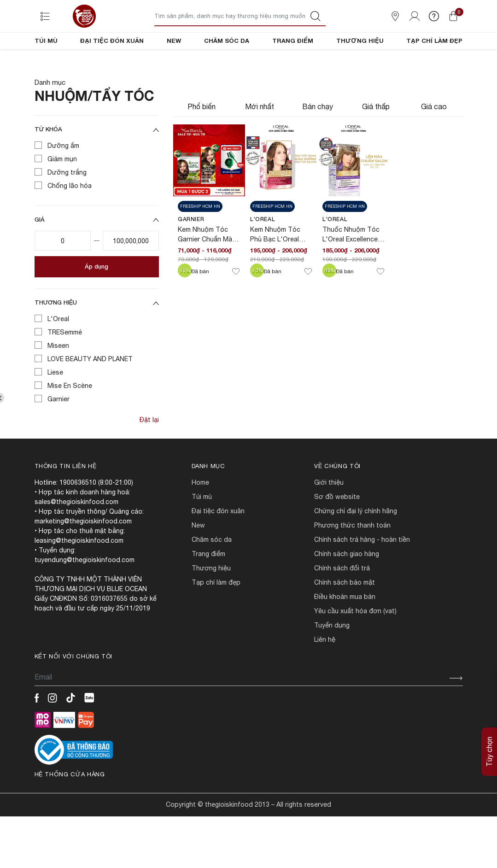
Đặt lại (149, 451)
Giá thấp (376, 138)
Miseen (58, 377)
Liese (55, 404)
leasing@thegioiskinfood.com (79, 572)
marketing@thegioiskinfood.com (83, 552)
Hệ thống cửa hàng (70, 806)
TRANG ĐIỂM (293, 41)
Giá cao (434, 138)
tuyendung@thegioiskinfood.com (85, 591)
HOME (200, 514)
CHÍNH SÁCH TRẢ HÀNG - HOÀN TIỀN (362, 571)
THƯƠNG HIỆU (360, 41)
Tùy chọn (489, 752)
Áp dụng (96, 298)
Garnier (58, 430)
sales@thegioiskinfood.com (76, 533)
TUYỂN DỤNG (332, 657)
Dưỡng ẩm (63, 177)
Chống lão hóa (70, 217)
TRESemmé (65, 364)
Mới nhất (260, 138)
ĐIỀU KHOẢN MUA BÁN (345, 628)
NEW (174, 41)
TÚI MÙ (46, 41)
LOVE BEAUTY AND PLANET (90, 390)
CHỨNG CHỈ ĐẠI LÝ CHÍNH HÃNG (356, 542)
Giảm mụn (62, 190)
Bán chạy (318, 138)
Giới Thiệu (329, 514)
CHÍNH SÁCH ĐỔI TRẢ (342, 599)
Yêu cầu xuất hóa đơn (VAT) (355, 642)
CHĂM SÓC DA (227, 41)
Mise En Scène (70, 417)
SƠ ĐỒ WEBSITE (337, 528)
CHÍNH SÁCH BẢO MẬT (345, 614)
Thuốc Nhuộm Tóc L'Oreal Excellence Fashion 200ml (351, 270)
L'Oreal (58, 350)
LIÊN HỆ (325, 671)
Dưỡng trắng (67, 204)
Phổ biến (202, 138)
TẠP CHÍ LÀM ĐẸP (434, 41)
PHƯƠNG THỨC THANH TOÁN (352, 557)
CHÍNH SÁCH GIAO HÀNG (347, 585)
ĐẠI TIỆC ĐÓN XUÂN (112, 41)
